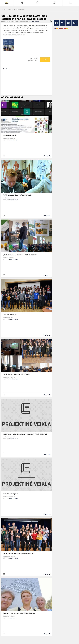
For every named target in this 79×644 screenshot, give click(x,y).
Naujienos (11, 9)
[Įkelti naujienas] (21, 3)
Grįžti (7, 69)
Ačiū (45, 60)
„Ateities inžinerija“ (10, 315)
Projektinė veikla (20, 9)
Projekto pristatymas (11, 494)
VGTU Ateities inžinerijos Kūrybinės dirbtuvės (19, 554)
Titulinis (3, 9)
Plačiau (46, 156)
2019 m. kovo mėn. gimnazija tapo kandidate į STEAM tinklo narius (26, 434)
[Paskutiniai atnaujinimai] (38, 3)
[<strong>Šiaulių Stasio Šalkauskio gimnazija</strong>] (7, 3)
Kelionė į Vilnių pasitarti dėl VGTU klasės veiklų (19, 613)
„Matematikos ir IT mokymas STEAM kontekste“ (20, 255)
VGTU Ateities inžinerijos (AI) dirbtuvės (17, 374)
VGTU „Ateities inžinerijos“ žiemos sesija (17, 195)
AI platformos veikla (10, 135)
